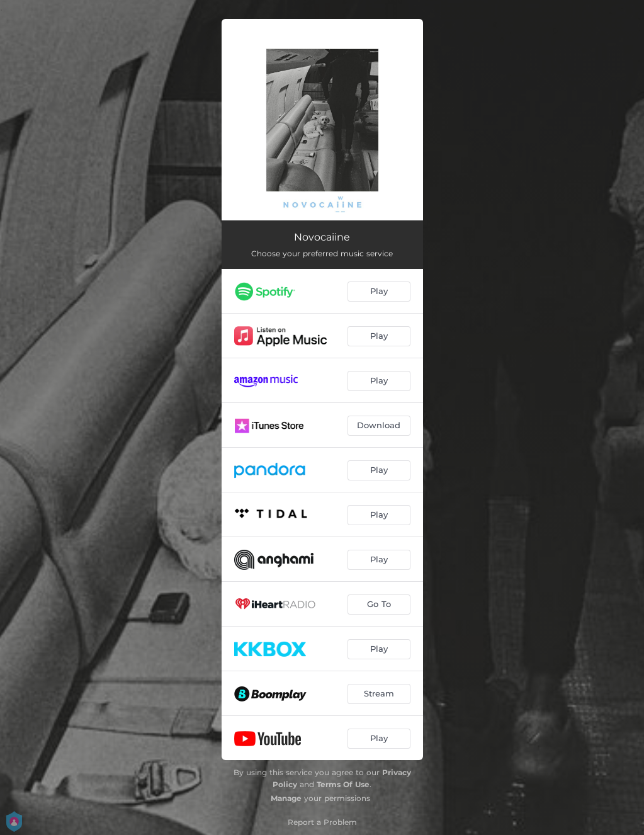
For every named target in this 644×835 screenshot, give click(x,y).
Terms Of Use (343, 784)
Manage (286, 798)
